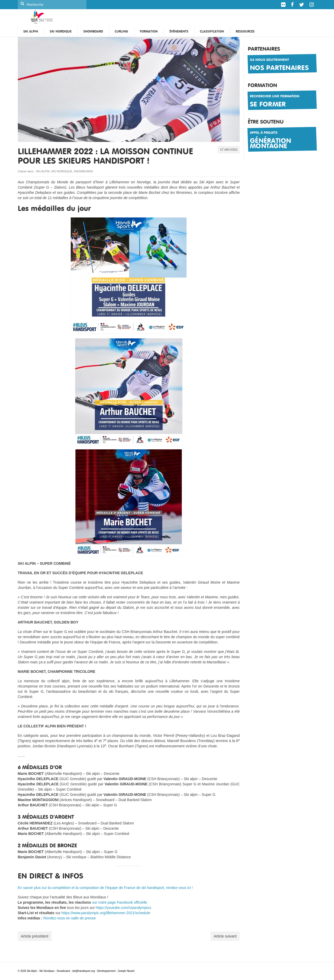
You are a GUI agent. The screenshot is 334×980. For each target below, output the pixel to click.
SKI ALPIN (43, 171)
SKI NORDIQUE (62, 171)
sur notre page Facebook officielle (120, 902)
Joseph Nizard (126, 971)
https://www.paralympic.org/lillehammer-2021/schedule (106, 913)
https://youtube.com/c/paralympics (124, 908)
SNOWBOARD (83, 171)
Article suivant (225, 936)
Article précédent (35, 936)
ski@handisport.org (84, 971)
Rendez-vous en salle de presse (70, 918)
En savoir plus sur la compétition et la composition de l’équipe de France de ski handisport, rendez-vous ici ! (105, 888)
